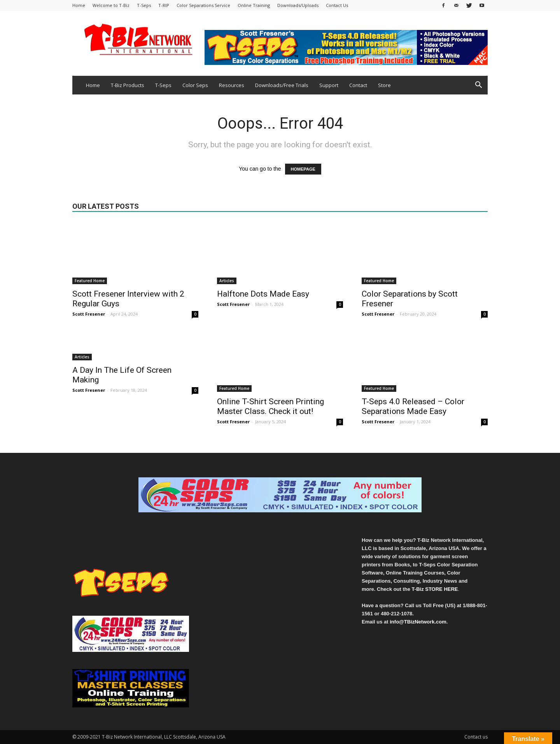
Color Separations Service (203, 5)
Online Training (254, 5)
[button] (478, 86)
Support (329, 85)
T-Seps (144, 5)
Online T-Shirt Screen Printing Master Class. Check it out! (270, 406)
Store (384, 85)
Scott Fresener (89, 314)
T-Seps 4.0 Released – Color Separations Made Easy (413, 406)
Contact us (476, 737)
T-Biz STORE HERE (435, 589)
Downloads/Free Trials (282, 85)
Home (79, 5)
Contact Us (337, 5)
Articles (227, 281)
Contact (358, 85)
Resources (232, 85)
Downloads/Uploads (298, 5)
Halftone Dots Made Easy (263, 294)
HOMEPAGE (303, 169)
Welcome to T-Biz (111, 5)
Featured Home (90, 281)
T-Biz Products (128, 85)
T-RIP (164, 5)
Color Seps (195, 85)
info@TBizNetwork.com (418, 622)
